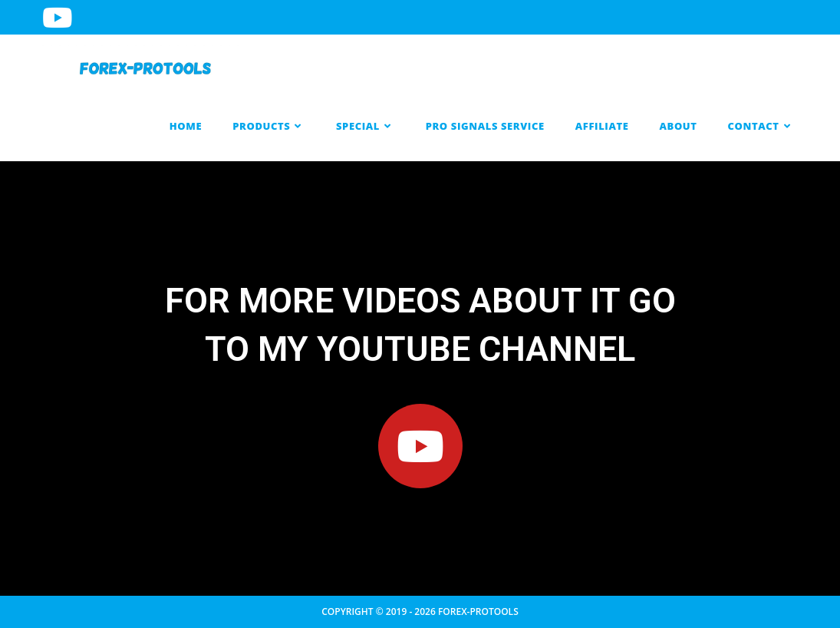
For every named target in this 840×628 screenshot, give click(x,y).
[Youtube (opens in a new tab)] (59, 17)
